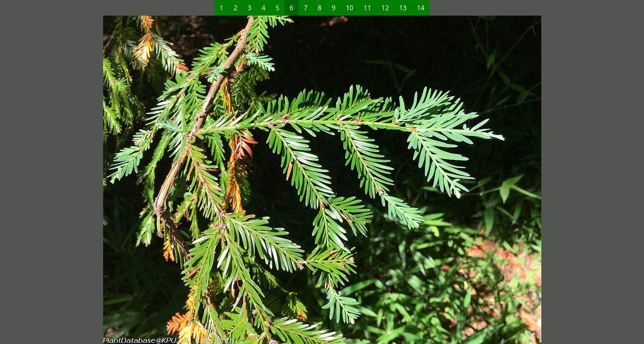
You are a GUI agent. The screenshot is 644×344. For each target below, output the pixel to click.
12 (385, 8)
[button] (189, 180)
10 (350, 8)
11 (367, 8)
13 (403, 8)
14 (421, 8)
